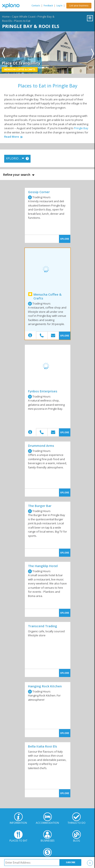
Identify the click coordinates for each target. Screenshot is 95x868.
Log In (59, 6)
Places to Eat (22, 21)
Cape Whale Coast (24, 17)
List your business (79, 6)
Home (6, 17)
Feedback (48, 6)
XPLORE (65, 239)
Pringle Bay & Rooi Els (31, 26)
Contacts (36, 6)
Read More (12, 137)
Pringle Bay (81, 128)
